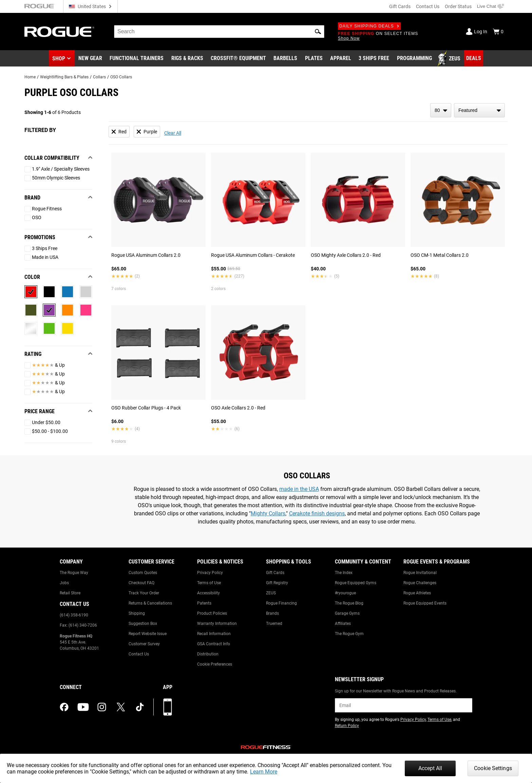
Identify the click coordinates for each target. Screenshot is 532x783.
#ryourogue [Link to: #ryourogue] (345, 593)
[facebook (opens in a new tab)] (64, 707)
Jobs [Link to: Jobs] (64, 583)
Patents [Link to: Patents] (204, 603)
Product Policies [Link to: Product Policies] (212, 613)
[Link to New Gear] (90, 59)
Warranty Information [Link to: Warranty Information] (217, 624)
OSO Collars (121, 77)
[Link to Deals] (474, 58)
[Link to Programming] (414, 59)
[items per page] (441, 110)
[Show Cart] (498, 32)
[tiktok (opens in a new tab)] (140, 707)
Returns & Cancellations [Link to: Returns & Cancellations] (150, 603)
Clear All (173, 133)
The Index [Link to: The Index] (344, 573)
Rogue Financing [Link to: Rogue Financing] (281, 603)
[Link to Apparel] (341, 59)
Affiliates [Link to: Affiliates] (343, 624)
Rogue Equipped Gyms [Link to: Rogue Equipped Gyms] (356, 583)
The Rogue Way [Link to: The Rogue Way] (74, 573)
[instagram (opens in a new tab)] (102, 707)
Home (30, 77)
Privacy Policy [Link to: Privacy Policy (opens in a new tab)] (413, 720)
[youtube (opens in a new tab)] (83, 707)
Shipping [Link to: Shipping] (137, 613)
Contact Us (428, 6)
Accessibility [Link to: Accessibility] (208, 593)
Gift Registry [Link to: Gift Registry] (277, 583)
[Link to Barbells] (285, 59)
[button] (318, 32)
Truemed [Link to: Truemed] (274, 624)
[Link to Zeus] (450, 59)
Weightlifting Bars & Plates (64, 77)
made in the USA (299, 489)
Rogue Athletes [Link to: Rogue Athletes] (417, 593)
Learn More (264, 772)
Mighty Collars (268, 513)
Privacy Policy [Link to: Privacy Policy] (210, 573)
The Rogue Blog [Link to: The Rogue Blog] (349, 603)
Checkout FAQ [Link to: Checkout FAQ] (141, 583)
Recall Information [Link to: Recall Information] (214, 634)
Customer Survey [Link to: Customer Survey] (144, 644)
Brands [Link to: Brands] (272, 613)
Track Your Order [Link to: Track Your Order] (144, 593)
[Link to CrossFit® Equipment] (238, 59)
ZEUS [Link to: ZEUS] (271, 593)
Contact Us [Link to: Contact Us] (139, 654)
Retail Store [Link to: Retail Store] (70, 593)
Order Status (458, 6)
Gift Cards (400, 6)
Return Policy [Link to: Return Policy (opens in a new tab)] (347, 726)
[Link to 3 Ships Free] (374, 59)
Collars (99, 77)
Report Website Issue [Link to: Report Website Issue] (148, 634)
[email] (404, 705)
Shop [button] (59, 59)
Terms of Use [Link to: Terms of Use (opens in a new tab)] (439, 720)
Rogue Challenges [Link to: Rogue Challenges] (420, 583)
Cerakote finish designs (317, 513)
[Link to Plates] (314, 59)
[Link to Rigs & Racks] (187, 59)
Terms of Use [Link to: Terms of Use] (209, 583)
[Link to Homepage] (59, 32)
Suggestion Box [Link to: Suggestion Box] (143, 624)
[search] (219, 32)
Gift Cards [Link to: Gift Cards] (275, 573)
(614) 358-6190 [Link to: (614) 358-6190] (74, 615)
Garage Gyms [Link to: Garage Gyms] (347, 613)
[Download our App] (168, 707)
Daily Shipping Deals (369, 26)
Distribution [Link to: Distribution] (208, 654)
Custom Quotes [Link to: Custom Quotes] (143, 573)
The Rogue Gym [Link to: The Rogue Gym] (349, 634)
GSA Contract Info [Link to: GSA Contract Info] (214, 644)
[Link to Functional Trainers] (137, 59)
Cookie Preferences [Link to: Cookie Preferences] (215, 664)
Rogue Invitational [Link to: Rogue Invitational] (420, 573)
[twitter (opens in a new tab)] (121, 707)
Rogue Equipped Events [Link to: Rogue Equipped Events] (425, 603)
